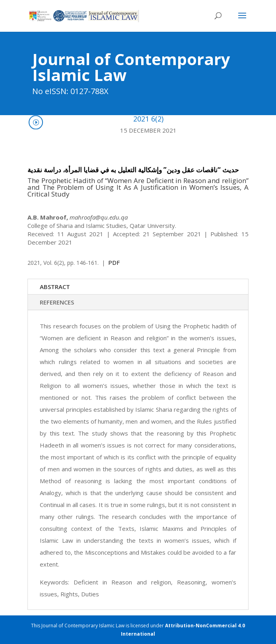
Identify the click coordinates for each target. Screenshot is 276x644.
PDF (114, 262)
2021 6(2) (148, 119)
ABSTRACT (55, 287)
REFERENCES (57, 302)
